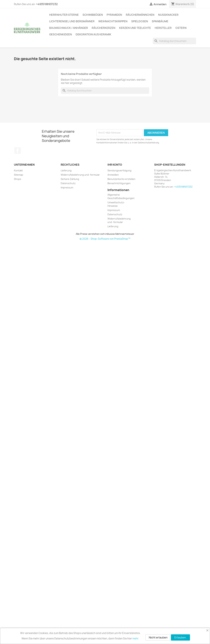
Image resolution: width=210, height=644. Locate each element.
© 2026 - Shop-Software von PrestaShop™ (105, 239)
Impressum (67, 187)
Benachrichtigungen (119, 183)
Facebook (18, 151)
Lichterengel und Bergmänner (72, 21)
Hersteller (163, 28)
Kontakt (18, 170)
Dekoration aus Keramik (93, 34)
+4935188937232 (47, 4)
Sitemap (19, 175)
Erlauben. (180, 637)
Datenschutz (68, 183)
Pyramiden (114, 15)
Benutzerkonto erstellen (121, 179)
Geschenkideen (61, 34)
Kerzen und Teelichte (135, 28)
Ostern (181, 28)
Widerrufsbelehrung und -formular (80, 175)
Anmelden (113, 175)
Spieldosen (140, 21)
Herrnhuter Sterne (64, 15)
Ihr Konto (115, 165)
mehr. (136, 639)
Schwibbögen (93, 15)
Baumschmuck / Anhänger (69, 28)
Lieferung (66, 170)
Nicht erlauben (158, 637)
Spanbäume (160, 21)
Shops (18, 179)
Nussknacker (168, 15)
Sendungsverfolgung (119, 170)
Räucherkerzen (104, 28)
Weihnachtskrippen (113, 21)
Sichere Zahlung (70, 179)
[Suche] (174, 41)
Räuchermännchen (140, 15)
